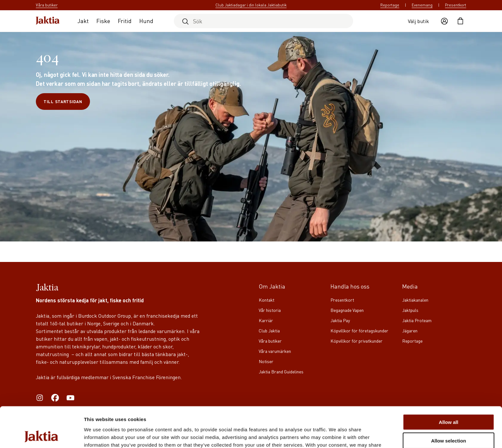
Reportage (390, 5)
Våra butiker (270, 341)
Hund (146, 21)
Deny (449, 422)
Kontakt (267, 300)
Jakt (83, 21)
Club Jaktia (269, 330)
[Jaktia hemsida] (48, 21)
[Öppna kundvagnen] (460, 21)
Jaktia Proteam (417, 320)
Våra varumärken (275, 351)
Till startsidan (63, 101)
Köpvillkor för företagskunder (359, 330)
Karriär (266, 320)
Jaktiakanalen (415, 300)
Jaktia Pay (340, 320)
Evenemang (422, 5)
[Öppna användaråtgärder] (444, 21)
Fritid (125, 21)
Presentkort (456, 5)
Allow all (449, 384)
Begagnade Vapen (347, 310)
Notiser (266, 361)
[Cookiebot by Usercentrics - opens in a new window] (41, 436)
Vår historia (270, 310)
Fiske (103, 21)
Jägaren (410, 330)
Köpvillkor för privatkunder (356, 341)
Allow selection (448, 403)
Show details (336, 435)
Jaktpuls (410, 310)
